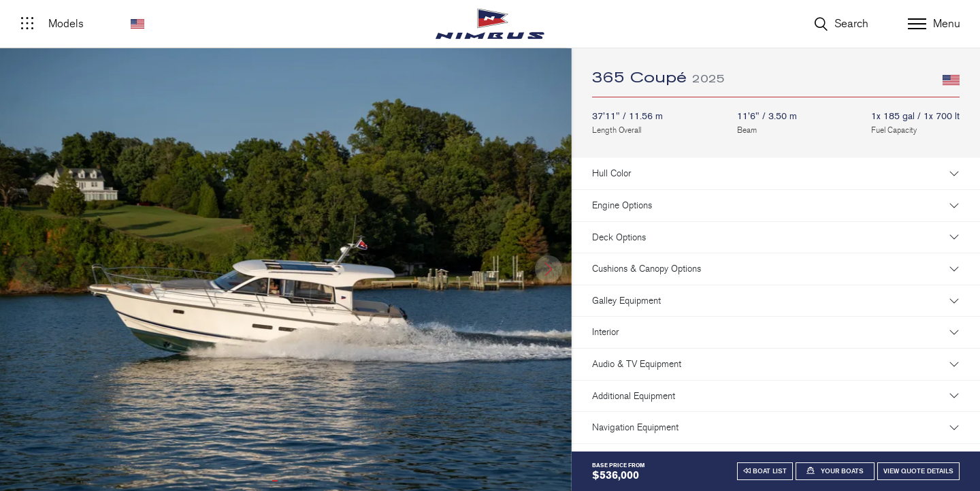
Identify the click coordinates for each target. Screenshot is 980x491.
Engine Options (622, 205)
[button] (549, 269)
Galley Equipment (626, 301)
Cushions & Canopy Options (647, 269)
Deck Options (619, 237)
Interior (605, 332)
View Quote (918, 471)
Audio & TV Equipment (637, 364)
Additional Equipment (634, 396)
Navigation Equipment (635, 427)
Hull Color (611, 173)
